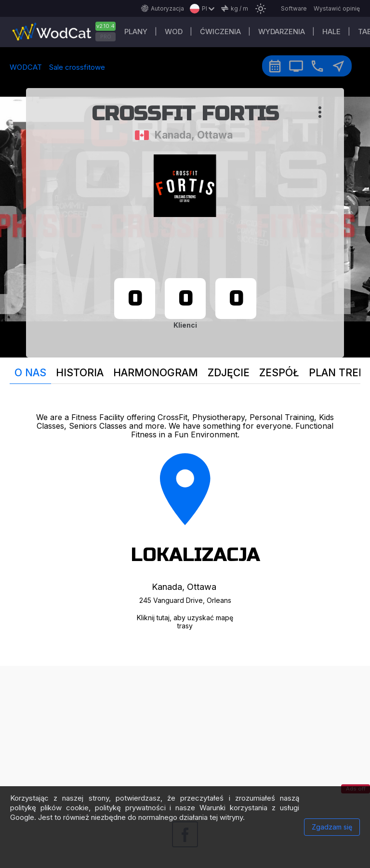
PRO (106, 37)
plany (136, 32)
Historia (80, 373)
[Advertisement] (185, 733)
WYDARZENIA (282, 32)
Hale (331, 32)
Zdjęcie (229, 373)
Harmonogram (156, 373)
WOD (174, 32)
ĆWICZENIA (220, 32)
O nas (30, 373)
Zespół (279, 373)
